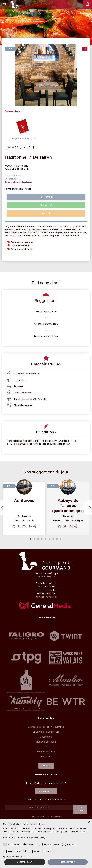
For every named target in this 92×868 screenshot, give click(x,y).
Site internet (13, 179)
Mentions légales (46, 752)
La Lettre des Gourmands (46, 732)
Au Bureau (24, 500)
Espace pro (46, 737)
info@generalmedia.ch (46, 597)
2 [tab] (34, 539)
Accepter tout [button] (25, 862)
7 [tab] (53, 539)
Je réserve (46, 197)
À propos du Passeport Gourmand (46, 727)
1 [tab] (31, 539)
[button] (46, 838)
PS (10, 49)
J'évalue (46, 205)
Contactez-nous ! (46, 791)
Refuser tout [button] (68, 862)
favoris (46, 213)
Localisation (13, 176)
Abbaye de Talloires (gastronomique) (68, 506)
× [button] (89, 822)
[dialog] (46, 844)
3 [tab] (38, 539)
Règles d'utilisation (46, 742)
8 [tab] (57, 539)
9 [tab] (61, 539)
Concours (46, 766)
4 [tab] (42, 539)
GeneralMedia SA (46, 576)
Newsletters (46, 757)
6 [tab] (49, 539)
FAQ (46, 747)
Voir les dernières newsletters (46, 817)
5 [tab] (46, 539)
